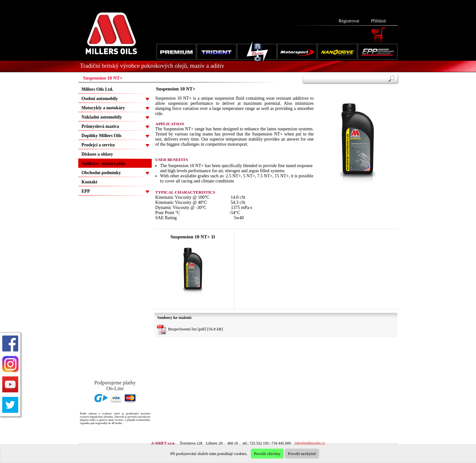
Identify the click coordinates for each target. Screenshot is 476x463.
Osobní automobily (100, 99)
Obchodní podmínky (101, 173)
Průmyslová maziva (100, 126)
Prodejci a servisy (98, 145)
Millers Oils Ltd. (97, 89)
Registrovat (349, 21)
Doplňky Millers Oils (101, 136)
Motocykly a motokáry (103, 108)
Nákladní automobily (102, 117)
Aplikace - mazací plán (103, 163)
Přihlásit (378, 21)
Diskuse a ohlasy (97, 154)
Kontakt (89, 182)
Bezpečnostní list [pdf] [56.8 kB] (190, 329)
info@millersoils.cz (310, 443)
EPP (86, 191)
